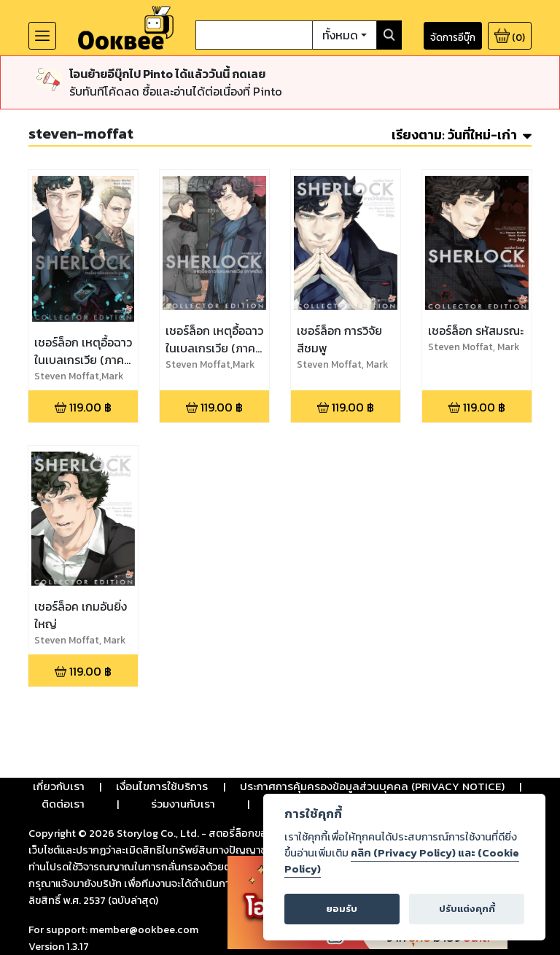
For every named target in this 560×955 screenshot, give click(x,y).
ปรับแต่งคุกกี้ (467, 909)
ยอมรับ (342, 909)
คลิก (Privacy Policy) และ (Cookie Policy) (402, 861)
